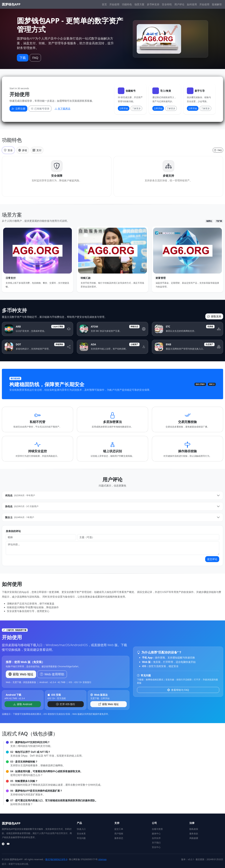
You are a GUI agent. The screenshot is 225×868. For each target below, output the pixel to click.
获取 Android (23, 704)
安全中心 (156, 847)
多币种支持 (153, 4)
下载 (23, 58)
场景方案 (139, 4)
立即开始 (124, 108)
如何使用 (192, 4)
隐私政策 (194, 829)
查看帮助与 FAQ (178, 690)
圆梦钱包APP (11, 4)
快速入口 (81, 829)
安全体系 (81, 833)
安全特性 (167, 4)
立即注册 (18, 109)
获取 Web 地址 (109, 704)
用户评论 (179, 4)
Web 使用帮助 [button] (52, 674)
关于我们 (156, 843)
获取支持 (214, 316)
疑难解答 (217, 4)
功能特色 (127, 4)
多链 (23, 150)
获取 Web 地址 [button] (21, 674)
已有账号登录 (40, 109)
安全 (8, 150)
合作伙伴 (156, 838)
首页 (104, 4)
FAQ (35, 58)
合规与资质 (157, 829)
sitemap (102, 859)
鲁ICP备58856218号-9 (56, 859)
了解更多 (136, 108)
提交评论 (212, 559)
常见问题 (81, 838)
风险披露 (194, 838)
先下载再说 (62, 109)
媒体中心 (156, 833)
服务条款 (194, 833)
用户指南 (119, 833)
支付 (37, 150)
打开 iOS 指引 (66, 704)
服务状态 (119, 838)
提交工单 (119, 829)
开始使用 (114, 4)
